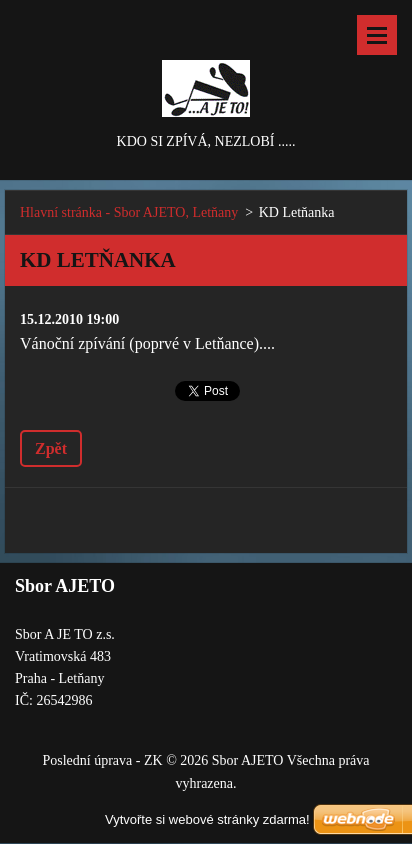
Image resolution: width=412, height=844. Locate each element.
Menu (377, 35)
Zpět (51, 448)
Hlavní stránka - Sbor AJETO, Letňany (129, 212)
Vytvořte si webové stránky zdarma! (207, 819)
